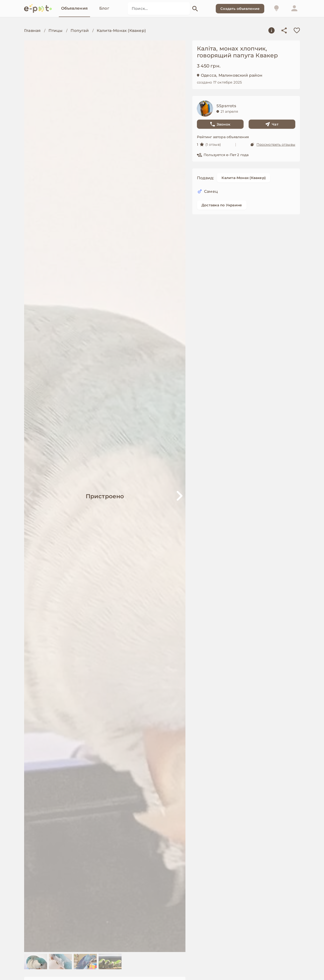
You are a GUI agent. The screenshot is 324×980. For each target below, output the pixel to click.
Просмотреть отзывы (273, 144)
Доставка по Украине (222, 205)
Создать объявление (240, 9)
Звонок (220, 124)
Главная (32, 31)
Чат (272, 124)
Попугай (80, 31)
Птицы (55, 31)
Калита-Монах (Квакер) (121, 31)
